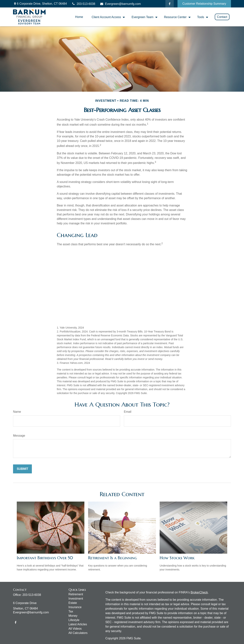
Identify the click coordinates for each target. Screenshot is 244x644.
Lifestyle (74, 620)
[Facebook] (170, 4)
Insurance (75, 607)
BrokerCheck (199, 592)
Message (19, 436)
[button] (79, 17)
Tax (71, 611)
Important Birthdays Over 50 (45, 558)
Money (73, 616)
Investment (76, 599)
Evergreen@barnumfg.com (120, 4)
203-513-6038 (83, 4)
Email (128, 412)
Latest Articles (78, 624)
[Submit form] (22, 469)
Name (17, 412)
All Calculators (78, 633)
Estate (73, 603)
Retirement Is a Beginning (113, 558)
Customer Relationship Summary (204, 4)
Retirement (76, 594)
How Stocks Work (177, 558)
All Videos (75, 629)
